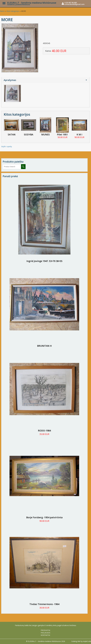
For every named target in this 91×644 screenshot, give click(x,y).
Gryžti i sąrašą (7, 146)
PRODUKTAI (45, 630)
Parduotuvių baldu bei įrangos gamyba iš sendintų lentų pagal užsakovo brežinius (46, 625)
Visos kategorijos (13, 11)
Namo (2, 11)
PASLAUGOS (45, 633)
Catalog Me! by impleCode (81, 641)
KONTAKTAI (45, 635)
